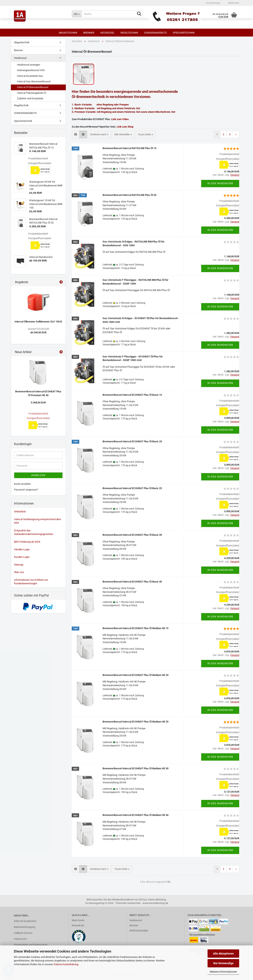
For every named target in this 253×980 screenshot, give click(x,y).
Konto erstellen (22, 484)
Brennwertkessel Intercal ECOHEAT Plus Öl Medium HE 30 (135, 768)
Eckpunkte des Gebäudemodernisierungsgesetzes (34, 532)
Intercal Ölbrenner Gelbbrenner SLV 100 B (38, 322)
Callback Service (23, 933)
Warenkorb (78, 925)
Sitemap (19, 565)
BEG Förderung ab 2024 (27, 542)
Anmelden (38, 475)
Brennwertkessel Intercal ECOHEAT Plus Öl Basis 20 (132, 441)
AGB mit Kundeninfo (25, 921)
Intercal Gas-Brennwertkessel (34, 81)
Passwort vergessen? (26, 490)
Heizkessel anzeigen (29, 65)
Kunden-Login (22, 557)
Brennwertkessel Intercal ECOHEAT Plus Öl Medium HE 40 (135, 815)
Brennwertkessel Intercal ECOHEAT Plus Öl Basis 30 (132, 535)
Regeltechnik (129, 33)
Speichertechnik (184, 33)
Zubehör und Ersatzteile (30, 98)
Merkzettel (233, 3)
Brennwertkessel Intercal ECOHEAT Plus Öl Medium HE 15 (135, 628)
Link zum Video (120, 119)
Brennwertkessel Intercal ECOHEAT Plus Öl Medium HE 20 (135, 675)
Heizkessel (107, 33)
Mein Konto (78, 920)
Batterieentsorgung (25, 927)
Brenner (89, 33)
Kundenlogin (213, 3)
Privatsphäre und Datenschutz (31, 945)
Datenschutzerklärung (66, 964)
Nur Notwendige (223, 963)
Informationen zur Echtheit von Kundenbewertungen (31, 582)
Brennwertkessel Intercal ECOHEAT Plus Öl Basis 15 (132, 395)
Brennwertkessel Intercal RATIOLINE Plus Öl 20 (129, 195)
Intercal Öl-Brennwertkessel (33, 87)
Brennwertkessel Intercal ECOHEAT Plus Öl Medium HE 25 (135, 722)
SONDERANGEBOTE (155, 33)
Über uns (19, 572)
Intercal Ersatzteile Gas (30, 76)
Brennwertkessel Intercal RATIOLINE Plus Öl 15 (129, 148)
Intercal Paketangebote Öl (32, 93)
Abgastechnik (68, 33)
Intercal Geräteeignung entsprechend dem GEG (38, 521)
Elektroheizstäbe (139, 931)
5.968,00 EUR (38, 403)
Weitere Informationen (223, 972)
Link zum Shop (125, 127)
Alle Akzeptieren (223, 954)
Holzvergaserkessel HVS (31, 70)
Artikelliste (20, 512)
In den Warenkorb (220, 183)
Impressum (20, 939)
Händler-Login (22, 549)
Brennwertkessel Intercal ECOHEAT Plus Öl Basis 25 (132, 488)
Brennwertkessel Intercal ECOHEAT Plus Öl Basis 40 (132, 582)
